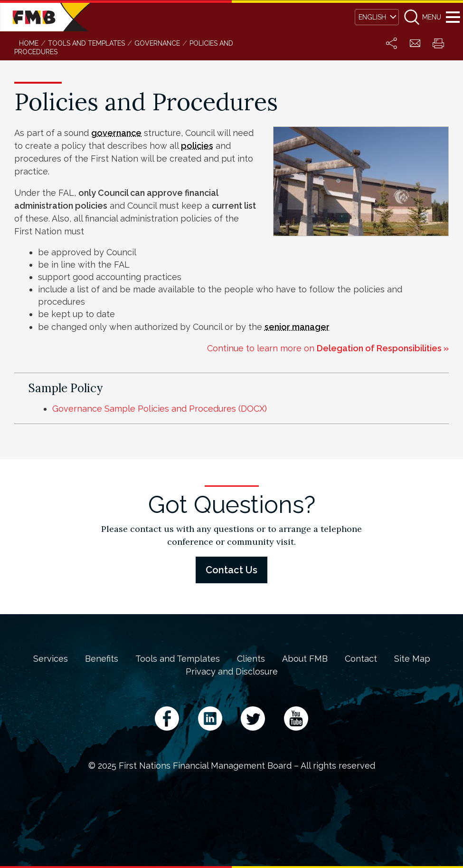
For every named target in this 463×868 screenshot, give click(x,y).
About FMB (305, 659)
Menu (453, 17)
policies (197, 146)
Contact (361, 659)
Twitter (253, 719)
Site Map (412, 659)
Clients (251, 659)
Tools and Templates (178, 659)
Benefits (102, 659)
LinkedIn (210, 719)
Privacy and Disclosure (232, 672)
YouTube (296, 719)
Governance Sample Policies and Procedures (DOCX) (160, 409)
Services (51, 659)
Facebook (167, 719)
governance (116, 133)
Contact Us (231, 570)
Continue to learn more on (328, 348)
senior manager (297, 327)
